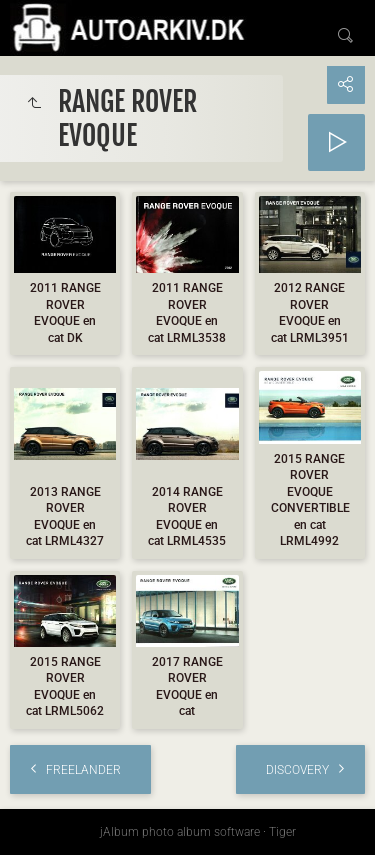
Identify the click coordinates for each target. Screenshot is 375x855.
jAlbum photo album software (180, 832)
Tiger (282, 832)
